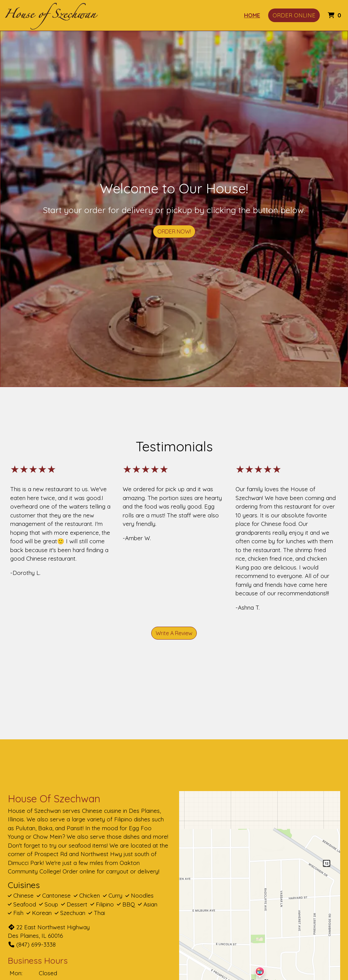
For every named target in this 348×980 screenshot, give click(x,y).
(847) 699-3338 (32, 944)
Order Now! (174, 231)
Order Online (294, 15)
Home (252, 15)
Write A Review (174, 633)
